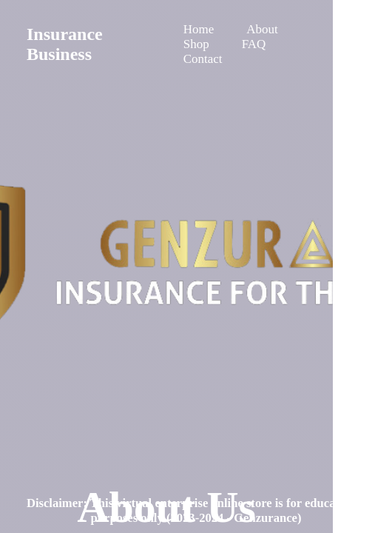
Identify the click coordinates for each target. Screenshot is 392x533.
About (262, 29)
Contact (203, 59)
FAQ (254, 44)
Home (199, 29)
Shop (196, 44)
